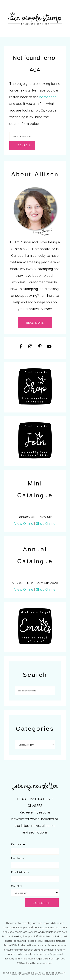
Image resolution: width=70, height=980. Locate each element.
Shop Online (46, 523)
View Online (24, 523)
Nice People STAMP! (35, 19)
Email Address (20, 872)
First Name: (18, 844)
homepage (48, 97)
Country (17, 886)
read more (35, 323)
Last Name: (18, 858)
